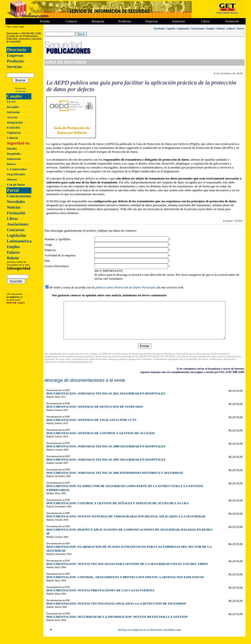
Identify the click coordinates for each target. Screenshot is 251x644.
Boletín (13, 258)
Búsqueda (21, 88)
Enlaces (13, 252)
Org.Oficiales (16, 174)
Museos (12, 179)
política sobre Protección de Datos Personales (125, 287)
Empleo (13, 247)
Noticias (14, 207)
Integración (15, 122)
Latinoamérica (19, 241)
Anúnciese (178, 21)
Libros (12, 219)
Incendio (13, 107)
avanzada (20, 91)
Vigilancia (14, 133)
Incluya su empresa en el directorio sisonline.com (149, 637)
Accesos (12, 117)
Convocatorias (19, 196)
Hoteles (12, 149)
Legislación (16, 235)
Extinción (13, 127)
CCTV (11, 102)
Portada (45, 21)
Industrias (14, 159)
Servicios (14, 67)
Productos (15, 61)
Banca (11, 164)
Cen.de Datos (16, 185)
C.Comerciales (17, 169)
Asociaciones (18, 224)
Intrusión (13, 112)
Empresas (152, 21)
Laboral (12, 138)
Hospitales (14, 154)
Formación (232, 21)
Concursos (16, 230)
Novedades (16, 202)
